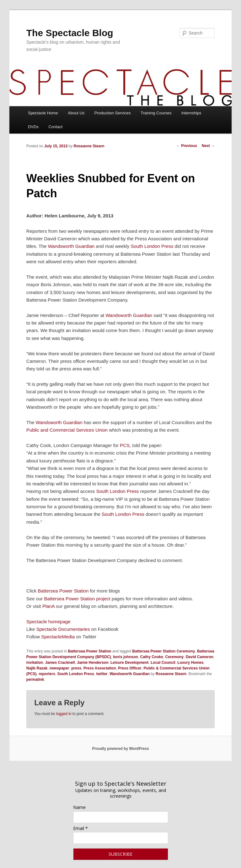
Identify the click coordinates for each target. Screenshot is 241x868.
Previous (187, 146)
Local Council (163, 663)
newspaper (59, 668)
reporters (47, 674)
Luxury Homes (190, 663)
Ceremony (175, 657)
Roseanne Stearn (89, 146)
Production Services (113, 113)
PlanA (48, 606)
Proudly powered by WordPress (120, 749)
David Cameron (200, 657)
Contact (55, 127)
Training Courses (156, 113)
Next (208, 146)
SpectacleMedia (58, 637)
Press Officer (130, 668)
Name (79, 807)
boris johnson (126, 657)
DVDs (33, 127)
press (76, 668)
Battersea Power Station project (77, 599)
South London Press (152, 246)
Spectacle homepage (48, 622)
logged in (64, 714)
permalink (35, 680)
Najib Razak (37, 668)
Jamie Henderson (93, 663)
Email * (80, 828)
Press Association (100, 668)
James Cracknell (60, 663)
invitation (35, 663)
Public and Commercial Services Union (68, 430)
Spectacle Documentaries (64, 629)
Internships (191, 113)
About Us (76, 113)
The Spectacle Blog (70, 33)
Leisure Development (129, 663)
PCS (125, 445)
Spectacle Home (43, 113)
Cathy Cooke (152, 657)
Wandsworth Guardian (71, 246)
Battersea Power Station (63, 591)
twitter (102, 674)
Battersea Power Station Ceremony (163, 651)
